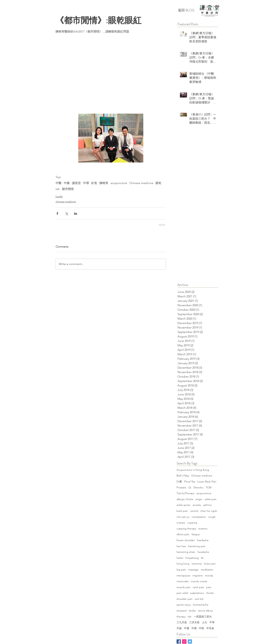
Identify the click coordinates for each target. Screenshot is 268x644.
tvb (58, 189)
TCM (209, 487)
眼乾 (159, 183)
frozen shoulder (186, 540)
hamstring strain (186, 552)
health (59, 196)
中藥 (67, 183)
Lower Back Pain (207, 482)
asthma (207, 505)
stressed (181, 611)
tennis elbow (206, 611)
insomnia (197, 564)
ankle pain (211, 499)
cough (212, 517)
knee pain (210, 564)
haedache (203, 540)
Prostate (181, 487)
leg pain (181, 570)
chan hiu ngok (209, 511)
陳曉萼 (104, 183)
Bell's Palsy (183, 476)
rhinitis (210, 593)
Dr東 (179, 482)
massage (193, 570)
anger (199, 499)
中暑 (187, 628)
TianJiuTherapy (185, 493)
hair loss (181, 546)
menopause (183, 575)
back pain (182, 511)
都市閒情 (68, 189)
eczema (203, 528)
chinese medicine (66, 201)
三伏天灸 (194, 622)
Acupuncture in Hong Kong (193, 470)
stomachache (201, 605)
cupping (192, 523)
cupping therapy (186, 528)
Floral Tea (190, 482)
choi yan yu (183, 517)
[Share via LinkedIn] (76, 213)
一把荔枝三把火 (203, 617)
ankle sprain (184, 505)
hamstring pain (197, 546)
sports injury (184, 605)
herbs (180, 558)
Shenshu (198, 487)
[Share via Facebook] (57, 213)
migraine (198, 575)
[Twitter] (190, 641)
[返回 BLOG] (186, 10)
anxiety (197, 505)
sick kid (199, 599)
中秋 (201, 628)
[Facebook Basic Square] (179, 641)
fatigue (196, 534)
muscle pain (184, 587)
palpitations (197, 593)
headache (203, 552)
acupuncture (119, 183)
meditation (207, 570)
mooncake (183, 581)
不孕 (212, 622)
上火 (204, 622)
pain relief (182, 593)
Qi (190, 487)
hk (202, 558)
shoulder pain (185, 599)
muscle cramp (199, 581)
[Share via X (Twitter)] (66, 213)
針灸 (94, 183)
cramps (181, 523)
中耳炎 (210, 628)
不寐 (179, 628)
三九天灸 (182, 622)
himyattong (192, 558)
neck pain (198, 587)
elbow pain (183, 534)
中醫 (59, 183)
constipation (199, 517)
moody (209, 575)
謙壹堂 (76, 183)
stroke (192, 611)
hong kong (183, 564)
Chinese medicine (141, 183)
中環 (86, 183)
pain (209, 587)
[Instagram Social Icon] (184, 641)
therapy (181, 617)
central (194, 511)
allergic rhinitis (185, 499)
